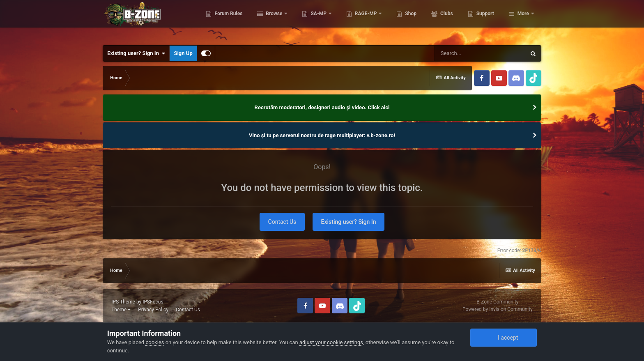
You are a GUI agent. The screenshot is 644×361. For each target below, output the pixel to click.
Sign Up (183, 53)
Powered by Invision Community (498, 309)
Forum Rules (269, 21)
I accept (504, 338)
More (523, 21)
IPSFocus (153, 302)
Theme (121, 310)
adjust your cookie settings (331, 342)
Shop (452, 21)
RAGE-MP (407, 21)
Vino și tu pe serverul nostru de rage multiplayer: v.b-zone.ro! (322, 135)
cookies (155, 342)
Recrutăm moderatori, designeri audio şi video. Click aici (322, 107)
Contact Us (282, 222)
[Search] (480, 53)
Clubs (487, 21)
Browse (315, 21)
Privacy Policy (153, 310)
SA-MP (360, 21)
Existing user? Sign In (136, 53)
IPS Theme (123, 302)
